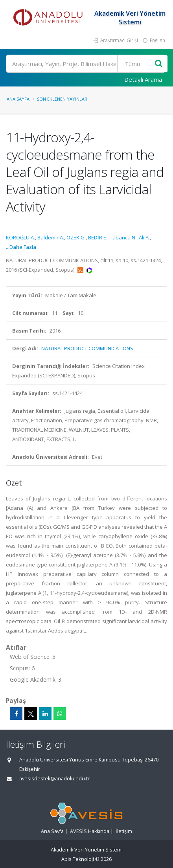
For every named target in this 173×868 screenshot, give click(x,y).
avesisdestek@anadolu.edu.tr (54, 779)
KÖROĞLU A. (20, 237)
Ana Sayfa (18, 99)
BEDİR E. (98, 237)
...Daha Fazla (21, 247)
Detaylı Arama (143, 79)
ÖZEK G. (76, 237)
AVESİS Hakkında (90, 831)
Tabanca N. (123, 237)
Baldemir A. (51, 237)
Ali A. (144, 237)
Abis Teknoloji (78, 859)
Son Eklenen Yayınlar (62, 99)
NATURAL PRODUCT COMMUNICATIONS (87, 348)
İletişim (124, 831)
